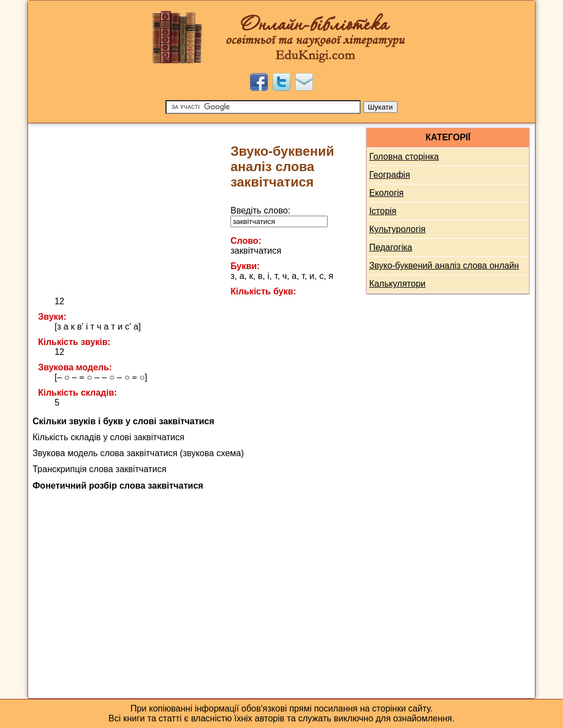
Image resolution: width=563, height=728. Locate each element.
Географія (389, 175)
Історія (383, 211)
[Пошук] (263, 107)
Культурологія (397, 229)
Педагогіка (390, 247)
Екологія (386, 193)
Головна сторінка (404, 157)
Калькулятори (397, 284)
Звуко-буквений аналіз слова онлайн (444, 266)
